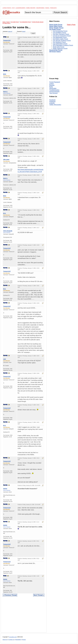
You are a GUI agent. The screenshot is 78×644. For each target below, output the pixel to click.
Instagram (52, 101)
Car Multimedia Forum (60, 37)
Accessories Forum (56, 50)
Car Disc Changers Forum (61, 34)
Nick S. (5, 92)
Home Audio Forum (56, 25)
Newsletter (18, 640)
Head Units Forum (59, 47)
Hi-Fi (13, 8)
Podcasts (53, 8)
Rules (51, 87)
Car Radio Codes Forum (60, 39)
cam (5, 359)
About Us (5, 640)
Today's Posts (71, 25)
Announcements (54, 91)
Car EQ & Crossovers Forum (62, 36)
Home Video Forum (56, 26)
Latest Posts (7, 8)
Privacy (24, 640)
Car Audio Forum (55, 29)
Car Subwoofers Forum (60, 44)
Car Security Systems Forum (62, 40)
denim (5, 489)
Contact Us (11, 640)
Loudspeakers (20, 8)
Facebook (52, 100)
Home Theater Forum (56, 28)
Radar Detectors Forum (60, 48)
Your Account (53, 93)
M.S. (5, 213)
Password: (24, 32)
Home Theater (31, 8)
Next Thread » (39, 595)
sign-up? (10, 31)
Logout (51, 84)
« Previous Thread (10, 595)
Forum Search (60, 12)
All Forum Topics (55, 52)
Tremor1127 (7, 40)
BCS (5, 74)
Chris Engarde (8, 231)
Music (47, 8)
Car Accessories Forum (60, 31)
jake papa (6, 159)
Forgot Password (55, 82)
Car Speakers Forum (59, 42)
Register (52, 85)
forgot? (24, 31)
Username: (10, 32)
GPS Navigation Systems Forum (63, 45)
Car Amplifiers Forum (59, 33)
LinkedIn (52, 103)
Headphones (40, 8)
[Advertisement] (24, 616)
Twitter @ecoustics (55, 105)
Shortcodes (53, 88)
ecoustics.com (13, 637)
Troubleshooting (54, 90)
